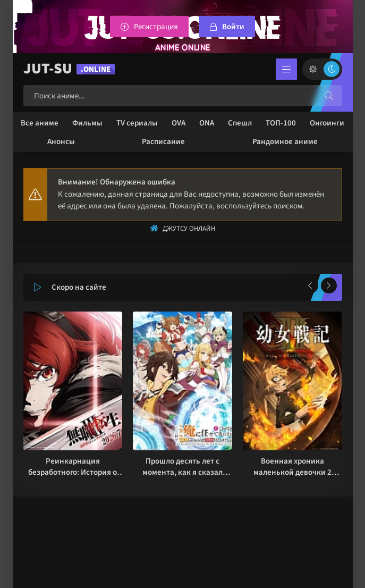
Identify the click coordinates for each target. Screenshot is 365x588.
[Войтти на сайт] (227, 27)
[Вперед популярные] (329, 285)
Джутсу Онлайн (189, 229)
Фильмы (87, 123)
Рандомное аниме (285, 142)
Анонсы (61, 142)
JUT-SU (69, 69)
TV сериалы (137, 123)
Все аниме (40, 123)
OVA (179, 123)
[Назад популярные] (310, 285)
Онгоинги (327, 123)
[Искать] (329, 96)
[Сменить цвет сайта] (322, 69)
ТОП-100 (281, 123)
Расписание (163, 142)
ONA (207, 123)
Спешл (240, 123)
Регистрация (156, 27)
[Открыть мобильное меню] (286, 69)
